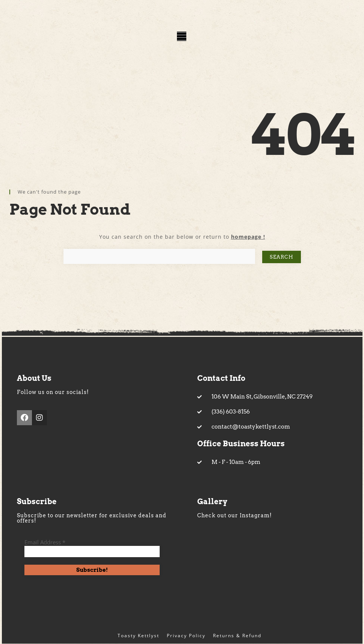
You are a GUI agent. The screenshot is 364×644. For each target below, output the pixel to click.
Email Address (45, 542)
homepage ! (248, 237)
